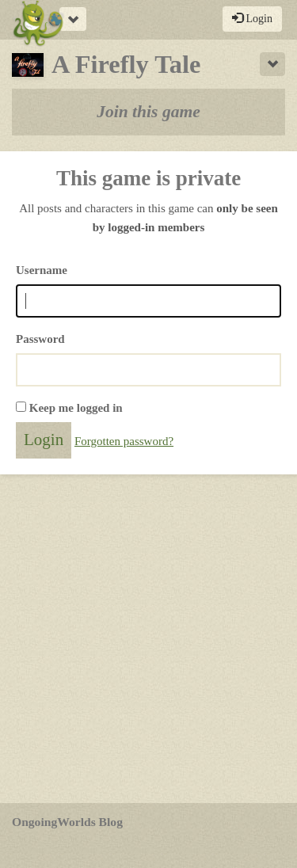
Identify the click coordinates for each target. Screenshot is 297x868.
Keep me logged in (76, 408)
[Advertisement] (148, 639)
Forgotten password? (124, 441)
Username (42, 270)
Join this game (148, 112)
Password (40, 339)
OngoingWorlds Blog (67, 822)
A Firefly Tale (106, 64)
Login (252, 18)
